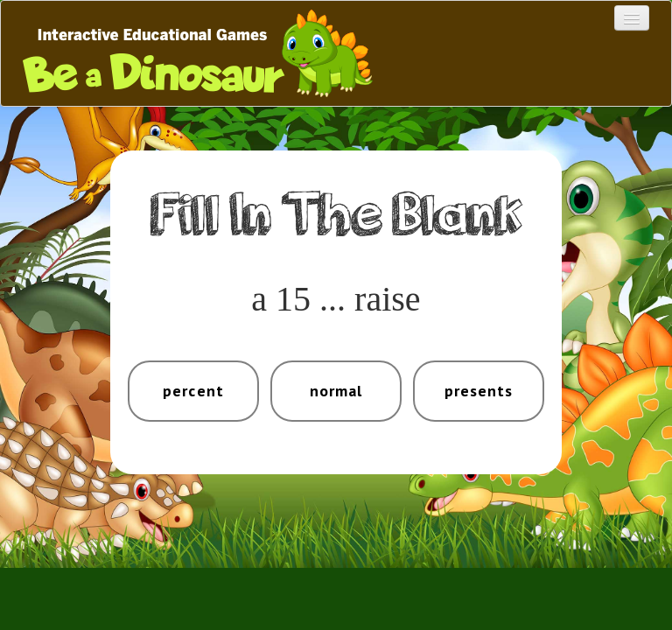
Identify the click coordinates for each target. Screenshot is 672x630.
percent (193, 391)
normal (336, 391)
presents (479, 391)
